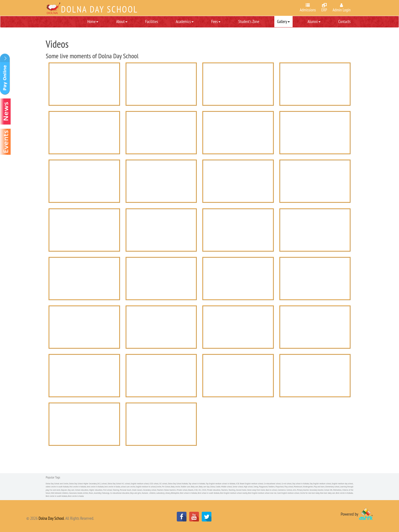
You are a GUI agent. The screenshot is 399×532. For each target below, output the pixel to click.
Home (93, 21)
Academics (185, 21)
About (122, 21)
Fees (216, 21)
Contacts (344, 21)
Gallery (283, 21)
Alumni (314, 21)
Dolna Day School (51, 518)
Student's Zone (249, 21)
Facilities (152, 21)
